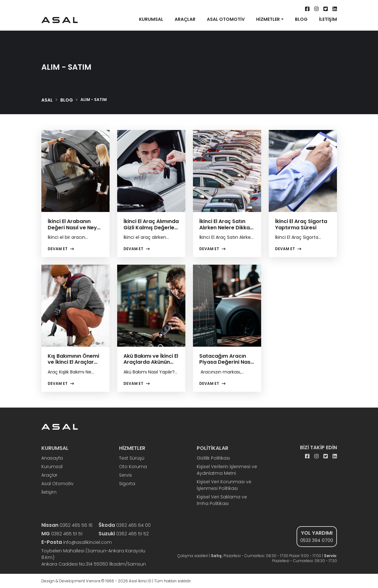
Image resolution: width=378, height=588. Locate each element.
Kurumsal (52, 467)
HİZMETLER (268, 19)
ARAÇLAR (185, 19)
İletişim (49, 492)
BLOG (301, 19)
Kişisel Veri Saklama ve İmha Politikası (222, 500)
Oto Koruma (133, 467)
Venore (93, 581)
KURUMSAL (151, 19)
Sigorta (127, 484)
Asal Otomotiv (57, 484)
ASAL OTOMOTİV (226, 19)
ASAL (47, 100)
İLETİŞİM (328, 19)
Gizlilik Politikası (213, 458)
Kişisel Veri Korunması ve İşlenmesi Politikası (224, 485)
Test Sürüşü (132, 458)
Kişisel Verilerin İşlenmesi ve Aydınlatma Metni (227, 470)
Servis (126, 475)
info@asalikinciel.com (77, 542)
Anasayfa (52, 458)
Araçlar (49, 475)
